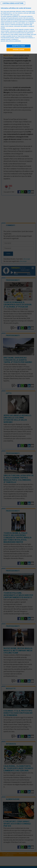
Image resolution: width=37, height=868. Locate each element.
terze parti (24, 16)
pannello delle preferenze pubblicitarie (11, 41)
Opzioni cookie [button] (19, 50)
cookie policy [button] (16, 15)
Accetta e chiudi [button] (19, 46)
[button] (13, 3)
